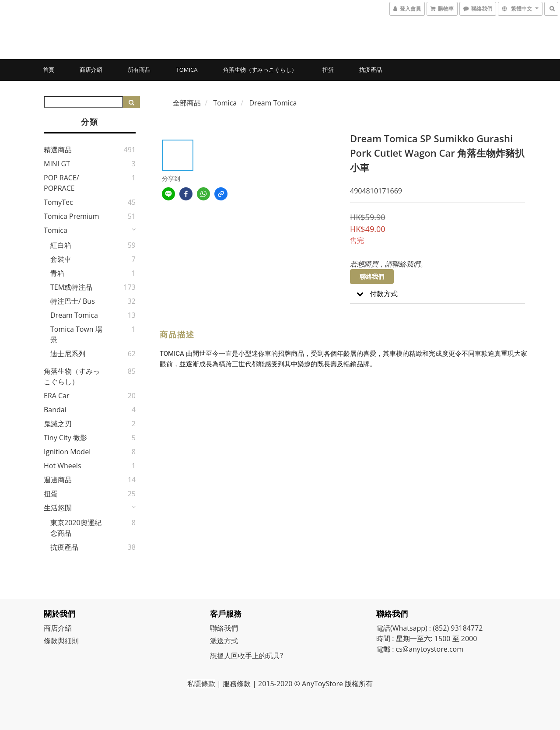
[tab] (437, 294)
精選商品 (58, 150)
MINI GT (57, 164)
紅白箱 (61, 245)
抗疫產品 (371, 70)
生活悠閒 (58, 508)
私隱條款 (201, 684)
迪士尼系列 (68, 354)
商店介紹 (91, 70)
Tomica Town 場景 (76, 334)
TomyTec (58, 202)
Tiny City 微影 (65, 438)
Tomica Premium (72, 216)
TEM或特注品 (71, 287)
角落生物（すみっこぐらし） (260, 70)
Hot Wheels (63, 466)
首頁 (49, 70)
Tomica (187, 70)
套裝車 (61, 259)
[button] (437, 294)
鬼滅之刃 (58, 424)
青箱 (57, 273)
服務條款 (237, 684)
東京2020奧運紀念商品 (76, 528)
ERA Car (57, 396)
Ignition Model (67, 452)
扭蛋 (328, 70)
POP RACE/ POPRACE (61, 183)
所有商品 (139, 70)
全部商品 (187, 103)
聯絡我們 (372, 276)
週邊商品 (58, 480)
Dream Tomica (74, 315)
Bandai (55, 410)
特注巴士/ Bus (73, 301)
